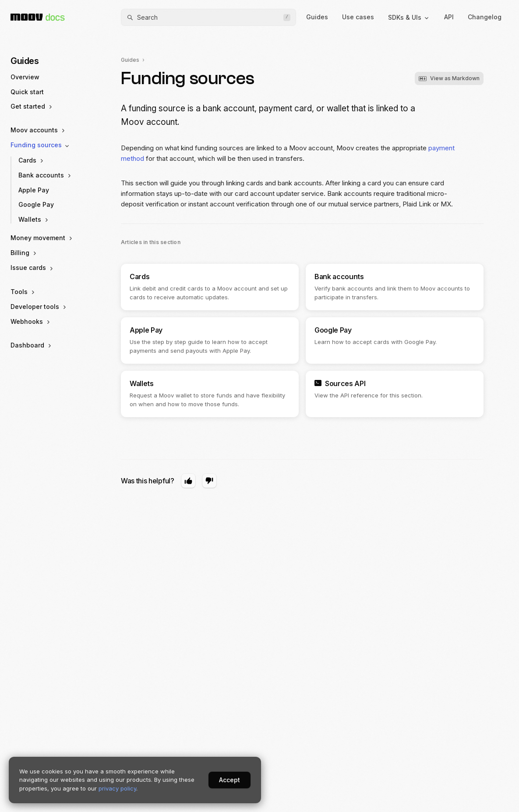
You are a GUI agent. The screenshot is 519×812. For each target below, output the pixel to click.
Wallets (34, 220)
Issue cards (33, 268)
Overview (25, 77)
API (449, 17)
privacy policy (117, 788)
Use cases (358, 17)
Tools (23, 292)
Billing (24, 253)
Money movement (42, 238)
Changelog (485, 17)
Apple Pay (34, 190)
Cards (32, 160)
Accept (229, 780)
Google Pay (36, 204)
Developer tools (39, 307)
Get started (32, 106)
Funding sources (41, 145)
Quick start (27, 92)
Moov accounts (39, 130)
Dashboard (32, 345)
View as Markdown (449, 78)
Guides (317, 17)
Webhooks (31, 322)
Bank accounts (46, 175)
